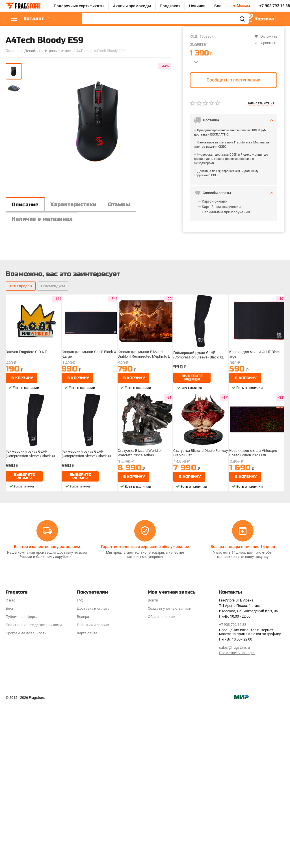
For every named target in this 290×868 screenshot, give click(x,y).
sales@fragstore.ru (234, 786)
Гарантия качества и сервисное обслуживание (145, 686)
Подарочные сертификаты (79, 6)
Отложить (266, 36)
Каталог (40, 19)
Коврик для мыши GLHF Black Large (256, 493)
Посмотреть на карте (237, 792)
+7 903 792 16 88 (274, 6)
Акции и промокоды (132, 6)
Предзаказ (170, 6)
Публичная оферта (21, 756)
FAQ (80, 739)
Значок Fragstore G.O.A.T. (27, 491)
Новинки (197, 6)
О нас (10, 739)
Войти (153, 739)
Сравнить (266, 43)
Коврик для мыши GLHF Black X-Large (89, 493)
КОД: (194, 36)
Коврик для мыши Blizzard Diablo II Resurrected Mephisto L (144, 493)
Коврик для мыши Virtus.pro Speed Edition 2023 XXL (253, 592)
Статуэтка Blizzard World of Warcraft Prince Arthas (140, 592)
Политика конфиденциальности (34, 764)
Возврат (84, 756)
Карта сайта (87, 772)
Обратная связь (161, 756)
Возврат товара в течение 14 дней (243, 686)
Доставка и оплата (93, 747)
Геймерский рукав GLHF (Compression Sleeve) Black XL (198, 494)
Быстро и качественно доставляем (47, 686)
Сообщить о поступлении (233, 80)
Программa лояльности (26, 772)
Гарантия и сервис (93, 764)
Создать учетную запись (169, 747)
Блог (219, 6)
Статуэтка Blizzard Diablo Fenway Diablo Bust (200, 592)
